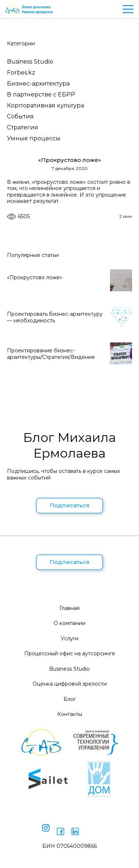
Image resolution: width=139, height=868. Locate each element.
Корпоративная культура (45, 105)
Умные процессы (34, 138)
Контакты (70, 714)
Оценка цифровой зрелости (70, 684)
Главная (69, 608)
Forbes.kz (21, 73)
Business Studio (30, 62)
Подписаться (69, 505)
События (20, 116)
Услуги (70, 638)
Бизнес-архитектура (38, 84)
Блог (70, 699)
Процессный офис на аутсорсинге (70, 653)
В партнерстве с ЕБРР (41, 94)
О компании (69, 623)
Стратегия (23, 127)
